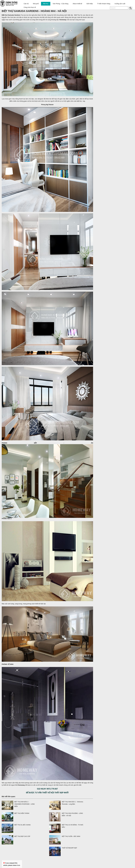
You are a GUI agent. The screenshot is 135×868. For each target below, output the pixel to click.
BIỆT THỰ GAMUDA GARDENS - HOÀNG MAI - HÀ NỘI (34, 11)
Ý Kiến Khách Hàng (104, 4)
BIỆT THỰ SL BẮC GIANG (22, 825)
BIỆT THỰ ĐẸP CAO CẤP (22, 836)
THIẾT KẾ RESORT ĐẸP (69, 848)
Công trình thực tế (30, 7)
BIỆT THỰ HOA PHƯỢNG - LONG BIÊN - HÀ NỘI (72, 814)
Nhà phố (36, 4)
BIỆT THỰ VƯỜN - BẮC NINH (71, 836)
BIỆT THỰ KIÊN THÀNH (22, 813)
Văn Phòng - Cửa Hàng (60, 4)
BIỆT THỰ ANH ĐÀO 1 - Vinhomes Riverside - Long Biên (72, 803)
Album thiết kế (77, 4)
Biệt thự (46, 4)
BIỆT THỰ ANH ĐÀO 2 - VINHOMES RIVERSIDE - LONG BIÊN (25, 804)
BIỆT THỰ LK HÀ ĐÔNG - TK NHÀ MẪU (72, 826)
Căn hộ (26, 4)
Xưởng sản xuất (120, 4)
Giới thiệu (90, 4)
